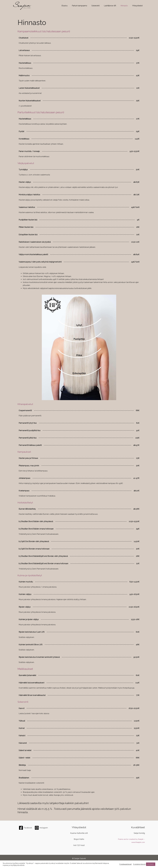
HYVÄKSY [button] (151, 864)
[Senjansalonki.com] (22, 6)
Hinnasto (125, 6)
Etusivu (69, 6)
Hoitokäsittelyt (26, 502)
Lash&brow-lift (112, 6)
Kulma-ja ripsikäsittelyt (31, 575)
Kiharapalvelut (26, 404)
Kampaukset (25, 452)
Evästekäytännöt (139, 864)
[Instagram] (41, 828)
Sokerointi (99, 6)
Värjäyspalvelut (27, 163)
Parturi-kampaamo (83, 6)
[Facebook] (25, 828)
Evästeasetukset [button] (126, 864)
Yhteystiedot (138, 6)
